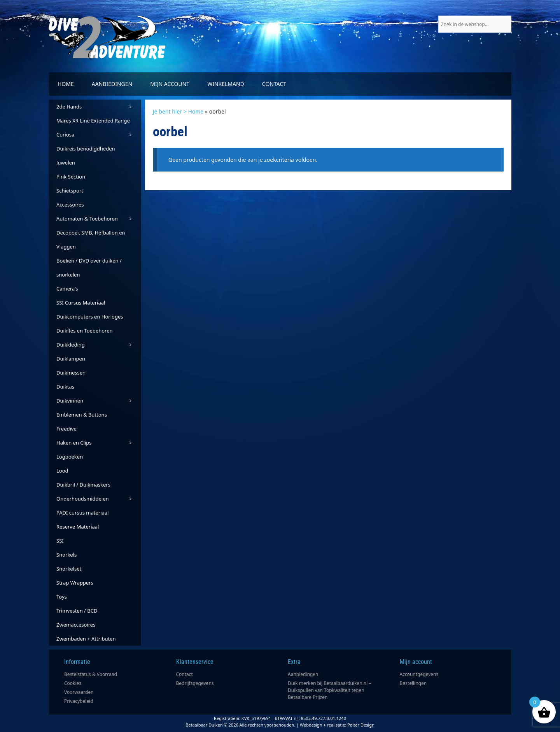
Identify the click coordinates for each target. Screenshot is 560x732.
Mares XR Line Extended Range (93, 121)
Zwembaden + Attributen (86, 639)
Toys (62, 597)
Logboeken (70, 457)
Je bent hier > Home (178, 111)
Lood (62, 471)
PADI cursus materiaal (82, 513)
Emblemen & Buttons (82, 415)
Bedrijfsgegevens (195, 683)
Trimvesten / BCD (77, 611)
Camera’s (67, 289)
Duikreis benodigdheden (86, 149)
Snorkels (66, 555)
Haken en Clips (99, 443)
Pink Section (71, 177)
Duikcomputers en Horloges (90, 317)
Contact (274, 84)
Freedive (66, 429)
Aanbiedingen (112, 84)
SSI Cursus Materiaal (81, 303)
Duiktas (65, 387)
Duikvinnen (99, 401)
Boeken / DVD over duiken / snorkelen (89, 268)
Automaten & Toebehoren (99, 219)
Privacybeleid (79, 701)
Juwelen (66, 163)
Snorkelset (69, 569)
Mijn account (170, 84)
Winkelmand (226, 84)
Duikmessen (71, 373)
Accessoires (70, 205)
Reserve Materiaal (78, 527)
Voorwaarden (79, 692)
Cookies (73, 683)
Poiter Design (361, 725)
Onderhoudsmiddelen (99, 499)
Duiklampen (71, 359)
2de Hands (99, 107)
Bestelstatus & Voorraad (91, 674)
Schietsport (70, 191)
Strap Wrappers (75, 583)
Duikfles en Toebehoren (85, 331)
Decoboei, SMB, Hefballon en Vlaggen (91, 240)
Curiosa (99, 135)
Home (66, 84)
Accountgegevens (419, 674)
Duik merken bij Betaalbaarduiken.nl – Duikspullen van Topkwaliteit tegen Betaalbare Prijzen (330, 690)
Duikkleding (99, 345)
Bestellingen (413, 683)
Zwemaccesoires (76, 625)
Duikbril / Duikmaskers (83, 485)
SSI (60, 541)
